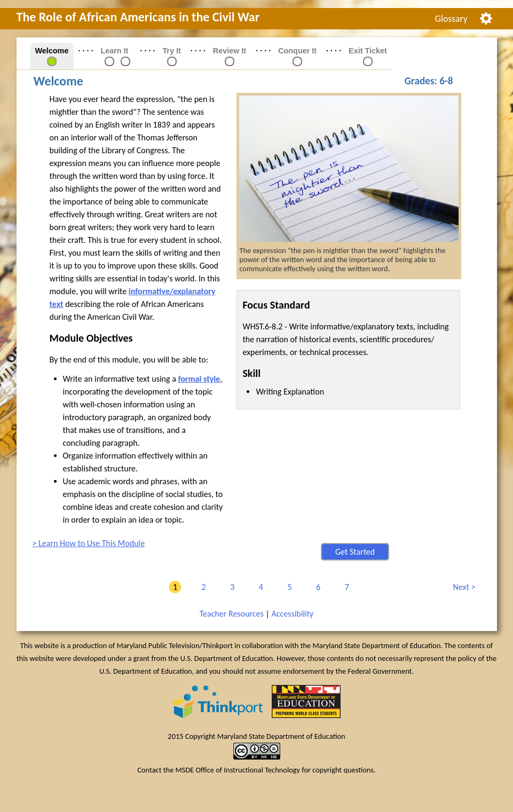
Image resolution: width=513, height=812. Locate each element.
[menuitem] (451, 19)
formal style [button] (199, 379)
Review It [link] (230, 51)
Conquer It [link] (297, 51)
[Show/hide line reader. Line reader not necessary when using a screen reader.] (486, 17)
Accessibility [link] (292, 614)
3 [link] (230, 587)
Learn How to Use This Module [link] (92, 543)
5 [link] (287, 587)
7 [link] (345, 587)
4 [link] (259, 587)
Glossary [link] (451, 19)
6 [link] (316, 587)
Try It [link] (171, 51)
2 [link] (202, 587)
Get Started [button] (355, 552)
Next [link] (462, 587)
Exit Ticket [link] (368, 51)
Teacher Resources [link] (232, 614)
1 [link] (173, 587)
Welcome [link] (52, 51)
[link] (109, 61)
